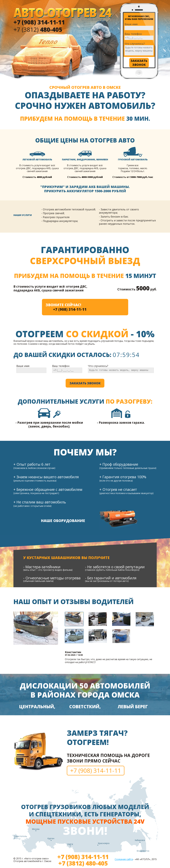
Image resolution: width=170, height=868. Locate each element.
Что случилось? (135, 44)
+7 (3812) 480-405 (83, 863)
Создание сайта (124, 859)
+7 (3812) (38, 29)
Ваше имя (131, 24)
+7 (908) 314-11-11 (70, 309)
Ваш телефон (133, 34)
